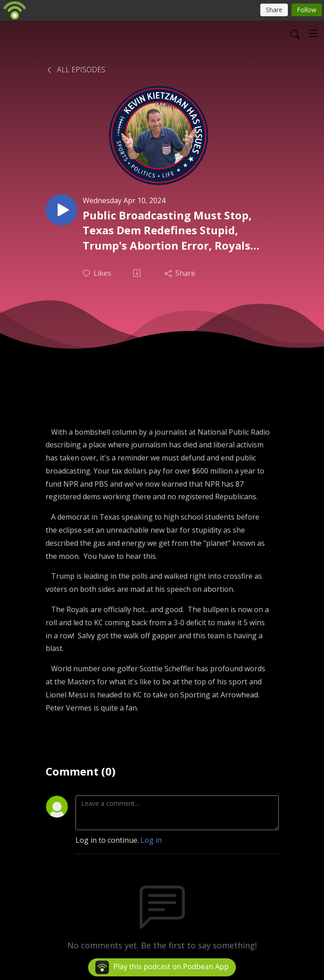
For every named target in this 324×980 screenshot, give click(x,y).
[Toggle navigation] (314, 33)
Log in (151, 840)
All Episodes (75, 70)
